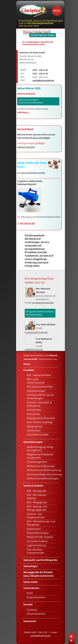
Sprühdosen (34, 431)
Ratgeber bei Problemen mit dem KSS (40, 456)
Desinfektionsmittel (38, 435)
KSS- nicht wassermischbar (36, 381)
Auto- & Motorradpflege (40, 422)
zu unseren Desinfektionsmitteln (31, 173)
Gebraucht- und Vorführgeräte (40, 560)
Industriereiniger (36, 391)
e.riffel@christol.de (34, 349)
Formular (32, 610)
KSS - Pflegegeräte (37, 502)
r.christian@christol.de (43, 303)
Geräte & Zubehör (33, 486)
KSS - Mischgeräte (37, 491)
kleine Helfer (31, 582)
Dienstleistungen (33, 442)
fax (22, 77)
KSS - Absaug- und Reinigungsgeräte (37, 508)
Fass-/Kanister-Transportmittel (35, 551)
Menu (57, 11)
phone (23, 70)
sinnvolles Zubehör (37, 541)
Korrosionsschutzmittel (40, 387)
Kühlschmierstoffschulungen (43, 479)
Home (27, 364)
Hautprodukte (35, 427)
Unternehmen (31, 588)
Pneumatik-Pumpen (38, 533)
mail (23, 80)
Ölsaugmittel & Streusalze (41, 418)
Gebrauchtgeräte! (26, 147)
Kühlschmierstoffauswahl (41, 466)
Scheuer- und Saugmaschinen (36, 516)
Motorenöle (33, 414)
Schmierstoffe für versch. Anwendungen (41, 397)
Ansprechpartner (36, 597)
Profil (30, 593)
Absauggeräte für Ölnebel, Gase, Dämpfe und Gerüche (39, 574)
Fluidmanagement (37, 462)
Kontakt (28, 605)
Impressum (30, 621)
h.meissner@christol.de (36, 332)
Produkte (29, 370)
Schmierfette (34, 410)
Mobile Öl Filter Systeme (40, 537)
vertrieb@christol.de (43, 81)
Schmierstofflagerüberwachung (44, 474)
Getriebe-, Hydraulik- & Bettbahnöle (39, 404)
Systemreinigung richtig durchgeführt (40, 449)
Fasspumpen (34, 529)
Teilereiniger (30, 566)
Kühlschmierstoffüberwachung (44, 470)
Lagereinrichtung (36, 545)
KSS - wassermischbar (39, 375)
